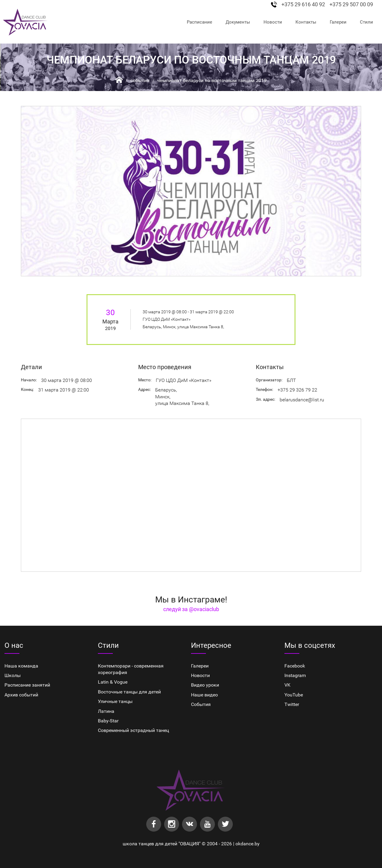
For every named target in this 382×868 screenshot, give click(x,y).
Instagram (295, 675)
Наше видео (204, 695)
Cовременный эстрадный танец (133, 730)
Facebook (295, 666)
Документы (238, 22)
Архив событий (21, 695)
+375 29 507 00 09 (351, 4)
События (140, 80)
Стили (366, 22)
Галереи (338, 22)
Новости (273, 22)
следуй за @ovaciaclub (191, 609)
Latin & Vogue (113, 682)
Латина (106, 711)
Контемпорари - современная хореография (131, 669)
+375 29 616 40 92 (303, 4)
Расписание (200, 22)
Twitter (292, 704)
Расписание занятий (27, 685)
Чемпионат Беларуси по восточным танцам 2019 (212, 80)
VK (287, 685)
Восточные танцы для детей (129, 692)
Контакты (306, 22)
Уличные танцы (115, 701)
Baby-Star (108, 721)
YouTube (294, 695)
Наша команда (21, 666)
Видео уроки (205, 685)
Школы (13, 675)
